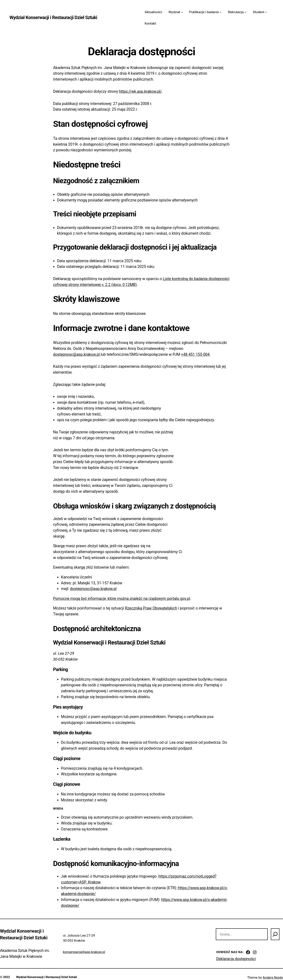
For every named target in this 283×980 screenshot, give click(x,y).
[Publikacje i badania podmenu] (221, 12)
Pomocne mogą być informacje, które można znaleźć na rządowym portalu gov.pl (122, 599)
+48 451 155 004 (195, 354)
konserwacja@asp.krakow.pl (84, 952)
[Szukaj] (275, 934)
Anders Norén (273, 977)
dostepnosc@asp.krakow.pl (77, 354)
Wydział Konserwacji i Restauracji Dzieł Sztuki (53, 18)
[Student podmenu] (266, 12)
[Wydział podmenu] (182, 12)
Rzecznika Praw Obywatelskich (151, 608)
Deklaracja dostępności (236, 959)
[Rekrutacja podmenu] (245, 12)
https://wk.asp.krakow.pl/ (140, 91)
